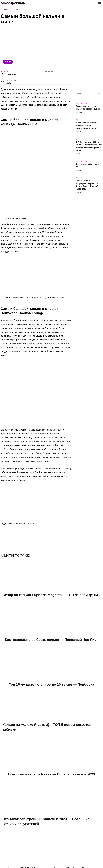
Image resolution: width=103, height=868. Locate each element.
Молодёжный (13, 3)
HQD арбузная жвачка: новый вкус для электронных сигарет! (86, 125)
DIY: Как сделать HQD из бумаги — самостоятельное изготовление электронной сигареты (89, 146)
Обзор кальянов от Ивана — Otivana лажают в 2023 (52, 779)
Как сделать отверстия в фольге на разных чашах (88, 108)
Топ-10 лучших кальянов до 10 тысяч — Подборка (51, 689)
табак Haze (18, 248)
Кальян (8, 62)
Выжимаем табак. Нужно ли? (87, 166)
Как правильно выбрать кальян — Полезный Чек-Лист (51, 644)
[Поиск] (99, 94)
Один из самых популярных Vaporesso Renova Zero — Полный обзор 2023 (87, 185)
